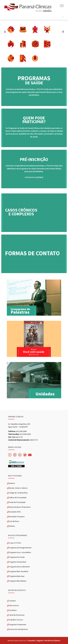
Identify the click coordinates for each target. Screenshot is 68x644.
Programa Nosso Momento (19, 567)
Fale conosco (14, 605)
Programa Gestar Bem (17, 562)
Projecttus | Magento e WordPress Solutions (44, 641)
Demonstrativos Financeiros (20, 507)
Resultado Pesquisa (17, 517)
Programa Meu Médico (18, 581)
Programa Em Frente (17, 557)
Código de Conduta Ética (18, 493)
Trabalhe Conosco (16, 620)
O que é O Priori (15, 543)
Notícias (12, 526)
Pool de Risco (14, 521)
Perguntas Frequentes (18, 624)
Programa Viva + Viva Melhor (20, 552)
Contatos (12, 601)
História (12, 483)
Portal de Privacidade (17, 502)
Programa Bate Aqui (17, 576)
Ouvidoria (13, 610)
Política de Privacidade (18, 497)
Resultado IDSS (15, 512)
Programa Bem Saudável (18, 571)
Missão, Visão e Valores (18, 488)
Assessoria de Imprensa (18, 629)
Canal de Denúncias (17, 615)
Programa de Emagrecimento (20, 548)
